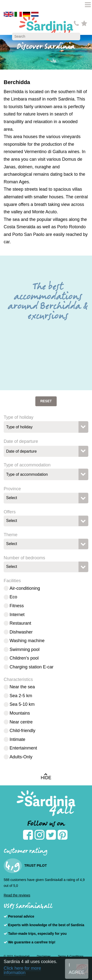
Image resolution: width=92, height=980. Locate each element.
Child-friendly (22, 731)
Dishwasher (21, 632)
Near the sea (22, 687)
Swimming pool (25, 649)
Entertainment (23, 748)
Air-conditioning (25, 588)
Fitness (17, 606)
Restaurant (20, 623)
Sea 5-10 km (22, 704)
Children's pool (24, 658)
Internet (17, 615)
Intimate (17, 739)
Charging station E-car (32, 667)
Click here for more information (22, 970)
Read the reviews (17, 895)
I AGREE (76, 969)
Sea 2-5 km (21, 696)
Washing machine (27, 641)
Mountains (20, 713)
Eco (13, 597)
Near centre (21, 722)
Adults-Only (21, 757)
